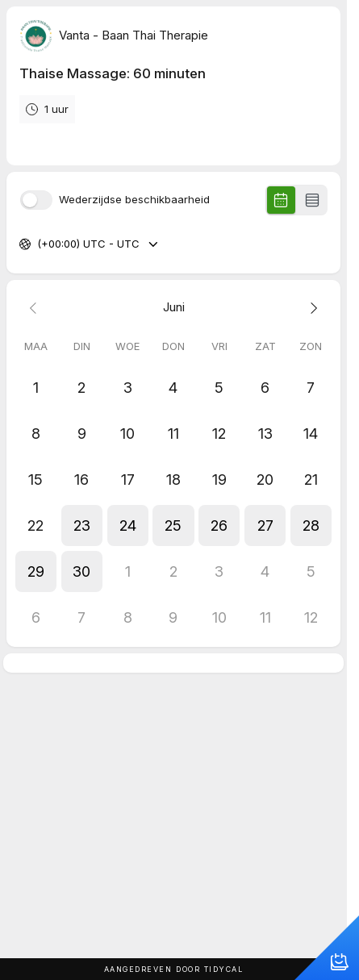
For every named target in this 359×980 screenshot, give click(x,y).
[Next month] (311, 308)
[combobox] (39, 244)
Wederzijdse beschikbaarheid (134, 200)
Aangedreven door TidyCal (174, 969)
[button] (82, 525)
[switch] (36, 200)
